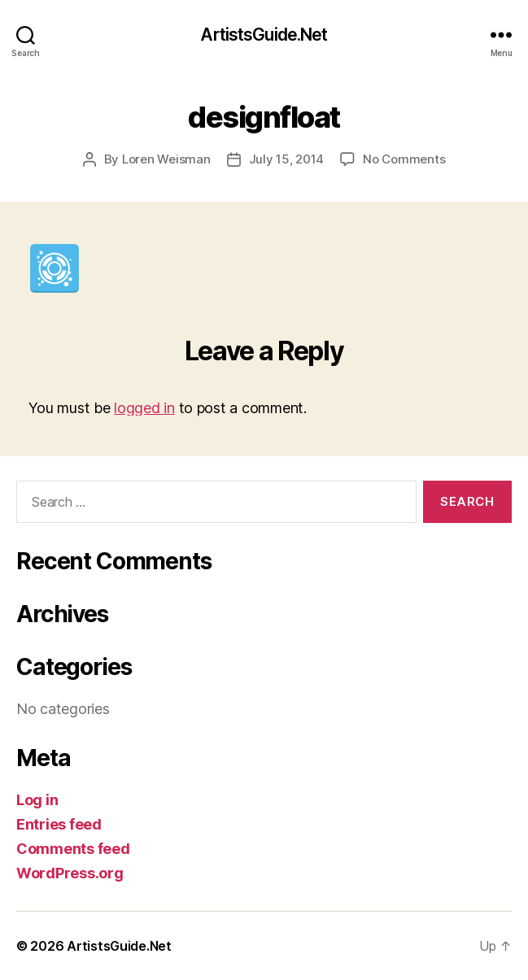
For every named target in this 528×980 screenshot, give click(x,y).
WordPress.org (70, 873)
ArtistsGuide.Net (264, 35)
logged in (144, 408)
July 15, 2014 (287, 159)
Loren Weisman (166, 159)
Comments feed (73, 849)
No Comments (404, 159)
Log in (37, 800)
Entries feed (59, 824)
